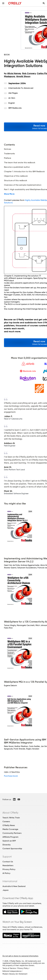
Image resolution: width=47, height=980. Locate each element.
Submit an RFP (9, 841)
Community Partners (12, 833)
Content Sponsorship (12, 849)
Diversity (7, 845)
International (10, 881)
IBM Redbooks (15, 108)
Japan (6, 890)
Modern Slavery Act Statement (15, 974)
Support (7, 857)
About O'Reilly (10, 813)
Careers (6, 821)
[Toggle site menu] (3, 3)
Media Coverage (10, 829)
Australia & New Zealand (14, 886)
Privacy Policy (9, 869)
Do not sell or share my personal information (20, 956)
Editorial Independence (12, 971)
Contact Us (8, 862)
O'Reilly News (9, 825)
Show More (9, 194)
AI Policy (6, 873)
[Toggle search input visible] (44, 3)
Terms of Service (9, 968)
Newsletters (8, 865)
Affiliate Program (10, 837)
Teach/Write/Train (11, 818)
